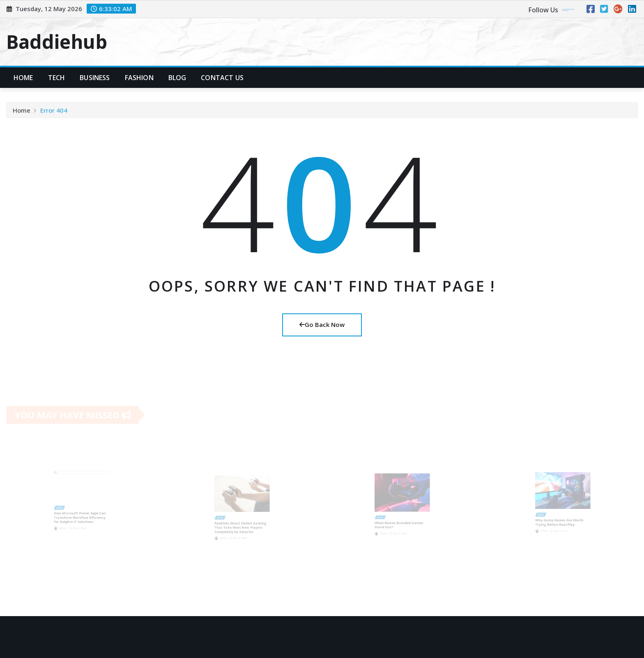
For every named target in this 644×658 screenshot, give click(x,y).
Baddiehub (57, 41)
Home (23, 78)
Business (95, 78)
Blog (177, 78)
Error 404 (54, 112)
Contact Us (222, 78)
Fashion (139, 78)
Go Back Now (322, 324)
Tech (57, 78)
